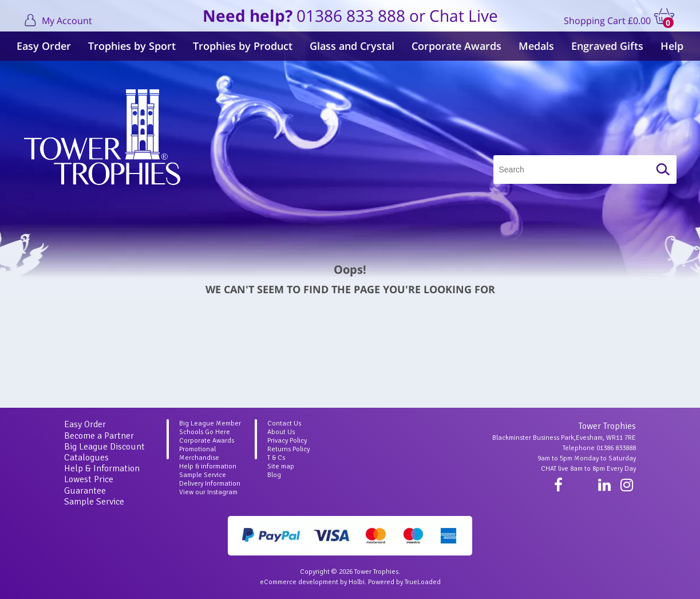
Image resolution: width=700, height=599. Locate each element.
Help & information (208, 466)
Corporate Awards (456, 46)
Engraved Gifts (607, 46)
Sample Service (94, 502)
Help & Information (102, 468)
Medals (536, 46)
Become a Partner (99, 436)
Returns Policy (288, 449)
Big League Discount (104, 447)
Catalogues (86, 458)
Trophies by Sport (132, 46)
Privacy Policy (287, 441)
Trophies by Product (243, 46)
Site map (281, 466)
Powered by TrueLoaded (404, 582)
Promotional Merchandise (199, 454)
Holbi (357, 582)
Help (672, 46)
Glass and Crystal (352, 46)
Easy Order (44, 46)
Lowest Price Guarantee (89, 485)
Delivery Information (210, 484)
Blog (274, 475)
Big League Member (210, 423)
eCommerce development (299, 582)
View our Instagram (208, 492)
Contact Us (284, 423)
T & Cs (276, 458)
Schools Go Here (205, 432)
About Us (281, 432)
